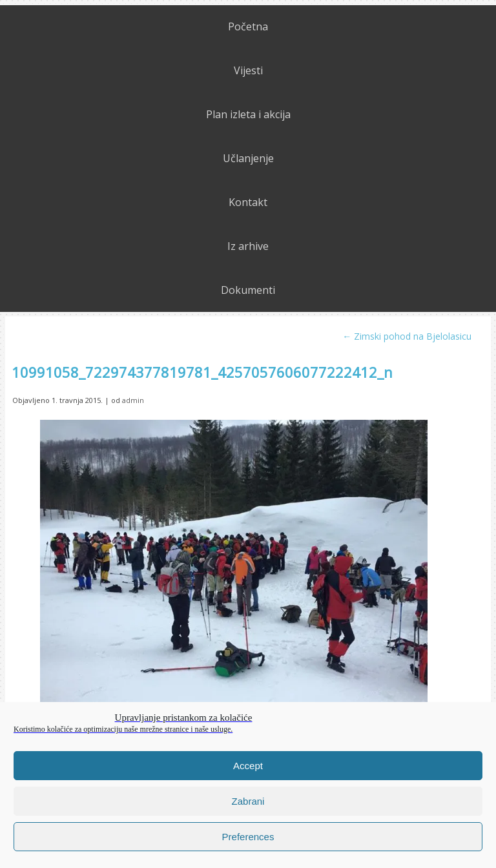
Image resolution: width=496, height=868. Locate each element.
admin (133, 400)
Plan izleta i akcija (248, 114)
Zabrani (248, 801)
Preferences (248, 837)
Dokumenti (248, 290)
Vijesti (248, 70)
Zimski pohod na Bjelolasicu (407, 336)
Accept (248, 766)
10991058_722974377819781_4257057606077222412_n (202, 372)
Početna (248, 26)
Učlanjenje (248, 158)
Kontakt (248, 202)
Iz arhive (248, 246)
